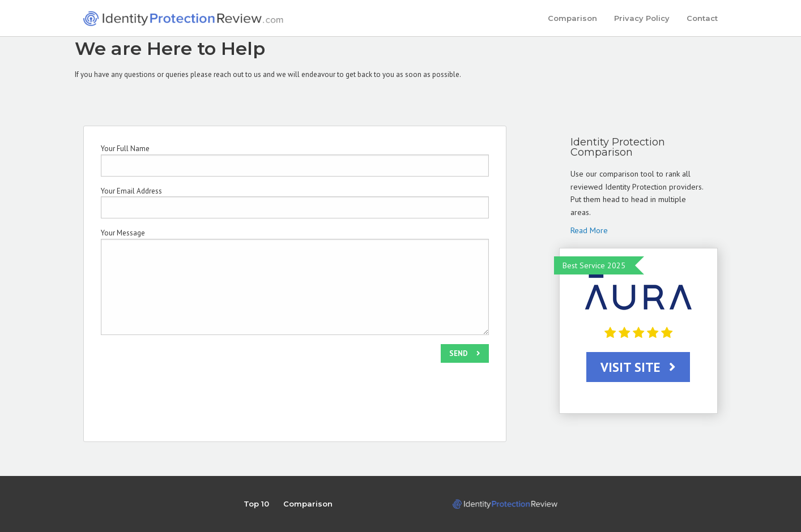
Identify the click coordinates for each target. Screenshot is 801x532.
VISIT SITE (638, 367)
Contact (702, 18)
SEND (465, 353)
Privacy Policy (642, 18)
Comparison (572, 18)
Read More (589, 230)
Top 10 (256, 504)
